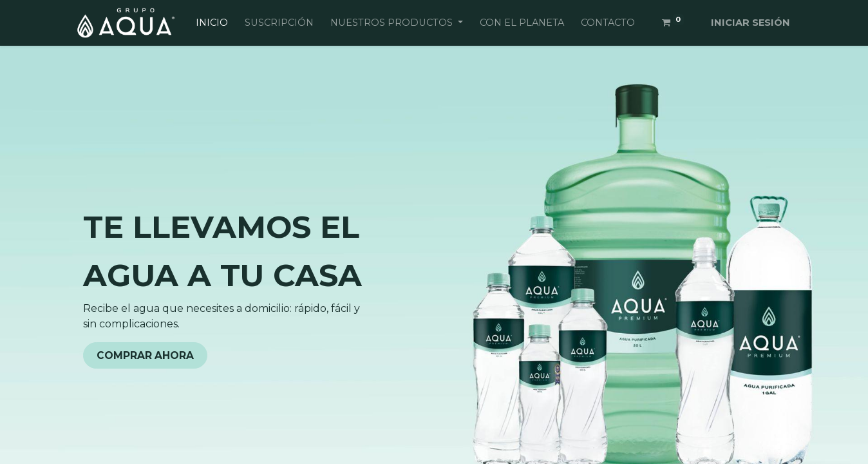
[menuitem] (212, 23)
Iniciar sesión (750, 23)
